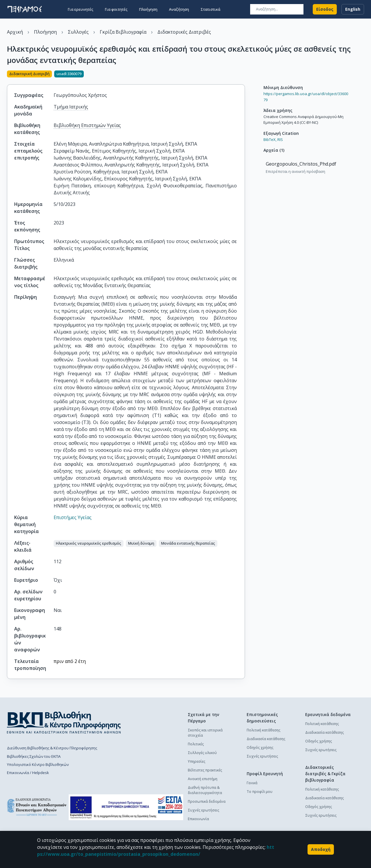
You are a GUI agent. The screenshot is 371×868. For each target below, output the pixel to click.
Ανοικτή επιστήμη (203, 779)
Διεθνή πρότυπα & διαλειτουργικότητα (205, 790)
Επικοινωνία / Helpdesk (28, 773)
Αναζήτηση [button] (179, 9)
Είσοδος (325, 9)
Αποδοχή (321, 849)
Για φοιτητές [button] (116, 9)
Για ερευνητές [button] (81, 9)
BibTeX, (270, 139)
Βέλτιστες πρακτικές (205, 770)
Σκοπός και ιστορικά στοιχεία (205, 733)
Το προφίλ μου (260, 792)
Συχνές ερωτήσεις (203, 810)
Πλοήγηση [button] (148, 9)
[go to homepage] (25, 9)
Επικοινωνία (198, 819)
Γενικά (252, 783)
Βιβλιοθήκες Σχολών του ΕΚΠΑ (34, 756)
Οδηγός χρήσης (260, 748)
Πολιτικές (196, 744)
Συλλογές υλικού (202, 753)
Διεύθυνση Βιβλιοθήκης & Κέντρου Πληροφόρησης (52, 748)
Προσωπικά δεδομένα (207, 801)
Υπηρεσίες (197, 761)
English (353, 9)
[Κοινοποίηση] (243, 75)
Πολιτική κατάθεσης (263, 730)
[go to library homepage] (64, 722)
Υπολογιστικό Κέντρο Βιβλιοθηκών (38, 764)
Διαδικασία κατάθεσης (266, 739)
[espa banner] (126, 807)
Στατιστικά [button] (210, 9)
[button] (89, 543)
